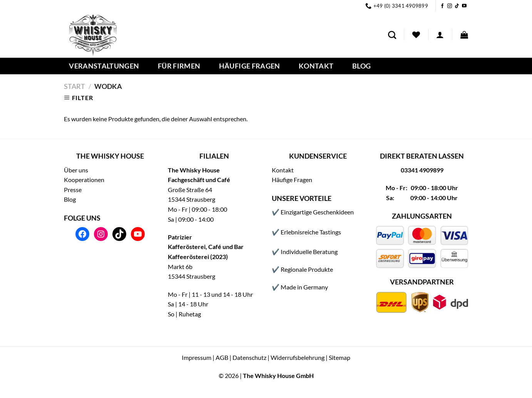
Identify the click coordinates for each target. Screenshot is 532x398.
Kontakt (316, 66)
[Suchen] (392, 35)
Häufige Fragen (250, 66)
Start (74, 86)
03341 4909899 (422, 170)
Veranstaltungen (104, 66)
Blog (361, 66)
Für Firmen (179, 66)
